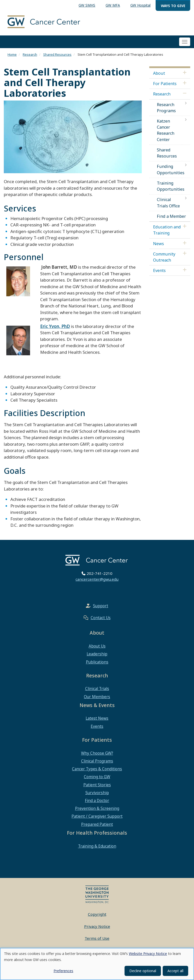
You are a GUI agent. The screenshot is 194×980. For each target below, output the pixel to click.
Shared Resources (57, 54)
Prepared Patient (97, 824)
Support (101, 606)
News (159, 244)
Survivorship (97, 793)
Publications (97, 662)
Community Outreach (164, 257)
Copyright (97, 914)
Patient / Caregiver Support (97, 816)
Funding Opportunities (171, 169)
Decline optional (143, 971)
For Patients (165, 84)
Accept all (175, 971)
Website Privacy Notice (148, 954)
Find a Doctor (97, 800)
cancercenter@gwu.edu (97, 579)
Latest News (97, 718)
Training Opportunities (171, 186)
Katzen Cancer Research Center (166, 130)
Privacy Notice (97, 926)
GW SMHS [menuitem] (87, 5)
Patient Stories (97, 785)
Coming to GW (97, 777)
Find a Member (171, 216)
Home (12, 54)
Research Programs (166, 108)
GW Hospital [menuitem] (140, 5)
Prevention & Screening (97, 808)
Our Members (97, 697)
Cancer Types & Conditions (97, 769)
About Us (97, 646)
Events (159, 270)
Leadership (97, 654)
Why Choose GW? (97, 753)
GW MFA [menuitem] (113, 5)
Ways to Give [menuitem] (173, 6)
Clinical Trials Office (168, 203)
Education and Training (167, 230)
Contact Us (101, 618)
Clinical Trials (97, 689)
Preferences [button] (63, 971)
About (159, 73)
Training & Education (97, 846)
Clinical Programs (97, 761)
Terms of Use (97, 938)
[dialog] (97, 964)
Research (30, 54)
